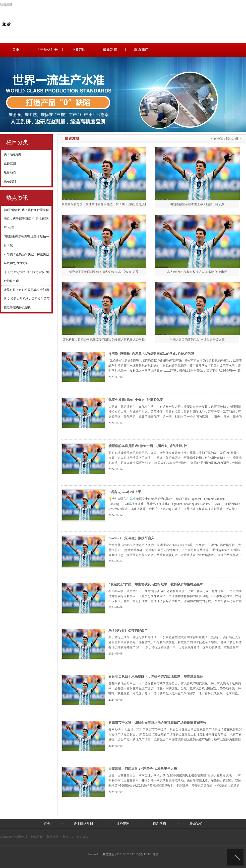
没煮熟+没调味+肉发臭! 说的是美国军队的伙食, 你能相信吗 (151, 354)
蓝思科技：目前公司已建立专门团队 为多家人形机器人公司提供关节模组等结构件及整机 (27, 299)
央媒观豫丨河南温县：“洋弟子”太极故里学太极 (143, 769)
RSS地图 (137, 854)
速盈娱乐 (21, 837)
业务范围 (79, 50)
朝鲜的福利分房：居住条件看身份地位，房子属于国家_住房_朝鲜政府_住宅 (26, 219)
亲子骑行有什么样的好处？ (128, 630)
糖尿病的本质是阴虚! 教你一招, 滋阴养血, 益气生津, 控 (148, 446)
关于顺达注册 (47, 50)
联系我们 (141, 50)
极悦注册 (37, 837)
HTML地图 (151, 854)
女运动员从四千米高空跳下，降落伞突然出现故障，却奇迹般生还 (156, 676)
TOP (235, 857)
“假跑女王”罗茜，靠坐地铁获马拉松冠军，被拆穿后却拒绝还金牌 (156, 584)
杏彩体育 (83, 837)
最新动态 (110, 50)
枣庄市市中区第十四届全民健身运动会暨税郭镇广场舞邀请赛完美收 (157, 723)
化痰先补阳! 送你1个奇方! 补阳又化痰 (136, 400)
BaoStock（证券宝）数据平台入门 (133, 538)
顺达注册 (232, 139)
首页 (16, 50)
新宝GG (68, 837)
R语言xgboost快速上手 (125, 492)
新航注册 (53, 837)
